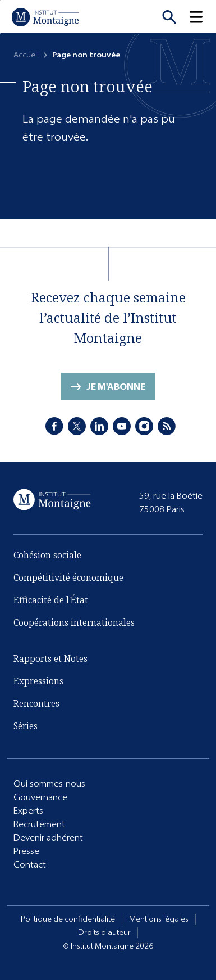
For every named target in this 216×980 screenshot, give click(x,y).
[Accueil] (45, 17)
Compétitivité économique (68, 577)
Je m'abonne (116, 387)
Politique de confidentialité (68, 919)
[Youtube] (122, 426)
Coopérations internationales (74, 622)
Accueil (26, 55)
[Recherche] (169, 17)
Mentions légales (159, 919)
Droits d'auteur (104, 932)
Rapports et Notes (50, 658)
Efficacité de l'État (51, 600)
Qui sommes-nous (49, 783)
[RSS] (167, 426)
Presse (26, 851)
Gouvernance (40, 797)
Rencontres (36, 703)
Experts (28, 810)
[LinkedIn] (99, 426)
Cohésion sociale (47, 555)
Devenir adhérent (48, 837)
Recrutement (39, 824)
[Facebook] (54, 426)
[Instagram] (144, 426)
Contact (30, 864)
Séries (26, 726)
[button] (203, 17)
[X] (77, 426)
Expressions (38, 681)
